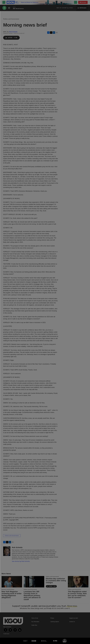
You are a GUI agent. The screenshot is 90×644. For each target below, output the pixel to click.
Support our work (74, 618)
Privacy (52, 618)
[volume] (9, 8)
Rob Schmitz (13, 32)
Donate (84, 2)
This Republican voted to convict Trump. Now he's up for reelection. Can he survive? (77, 595)
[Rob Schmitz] (7, 551)
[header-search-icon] (76, 2)
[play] (4, 8)
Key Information (35, 622)
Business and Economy (8, 590)
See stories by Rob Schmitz (21, 561)
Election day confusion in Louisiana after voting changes (56, 581)
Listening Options (55, 622)
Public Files (34, 625)
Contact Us (72, 622)
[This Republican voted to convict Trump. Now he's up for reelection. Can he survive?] (78, 582)
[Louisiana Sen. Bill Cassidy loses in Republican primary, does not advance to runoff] (34, 582)
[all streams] (82, 8)
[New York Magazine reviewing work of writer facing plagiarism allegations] (12, 582)
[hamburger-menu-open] (4, 2)
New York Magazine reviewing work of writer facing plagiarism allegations (12, 595)
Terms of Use (35, 618)
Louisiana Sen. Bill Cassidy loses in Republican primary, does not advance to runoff (32, 596)
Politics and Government (11, 19)
